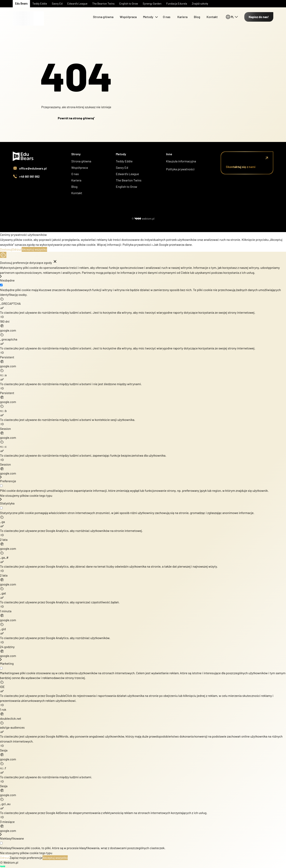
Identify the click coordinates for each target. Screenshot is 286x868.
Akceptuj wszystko (34, 249)
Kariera (182, 17)
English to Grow (126, 187)
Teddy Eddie (124, 161)
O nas (167, 17)
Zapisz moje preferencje (26, 858)
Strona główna (103, 17)
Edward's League (127, 174)
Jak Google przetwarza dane (172, 244)
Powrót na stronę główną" (76, 118)
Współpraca (128, 17)
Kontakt (212, 17)
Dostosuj (6, 249)
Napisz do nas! (259, 17)
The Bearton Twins (129, 180)
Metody (148, 17)
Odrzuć (17, 249)
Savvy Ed (122, 167)
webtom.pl (145, 218)
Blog (197, 17)
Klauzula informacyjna (181, 161)
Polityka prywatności (180, 169)
